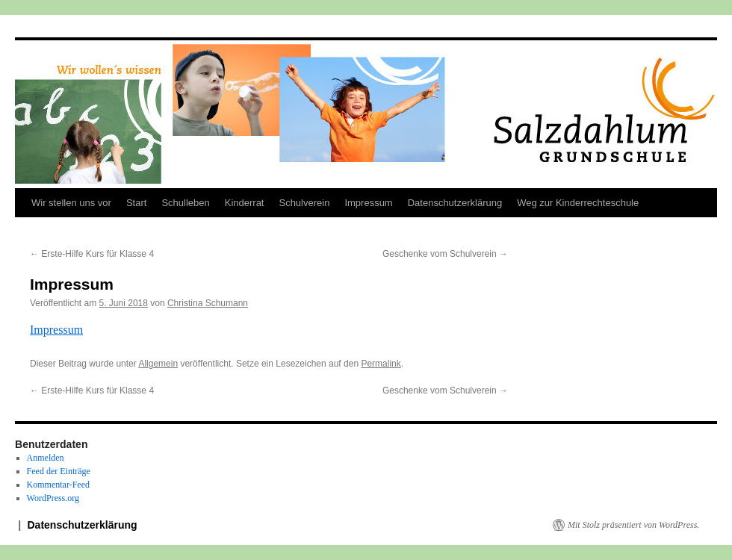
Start (136, 203)
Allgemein (158, 364)
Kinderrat (245, 203)
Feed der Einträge (59, 471)
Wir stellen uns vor (71, 203)
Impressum (368, 203)
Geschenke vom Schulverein (445, 254)
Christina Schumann (208, 303)
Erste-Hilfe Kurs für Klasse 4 (92, 254)
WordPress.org (53, 498)
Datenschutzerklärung (455, 203)
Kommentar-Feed (58, 485)
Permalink (381, 364)
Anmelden (46, 458)
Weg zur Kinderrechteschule (578, 203)
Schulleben (185, 203)
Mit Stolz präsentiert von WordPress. (633, 525)
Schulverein (304, 203)
